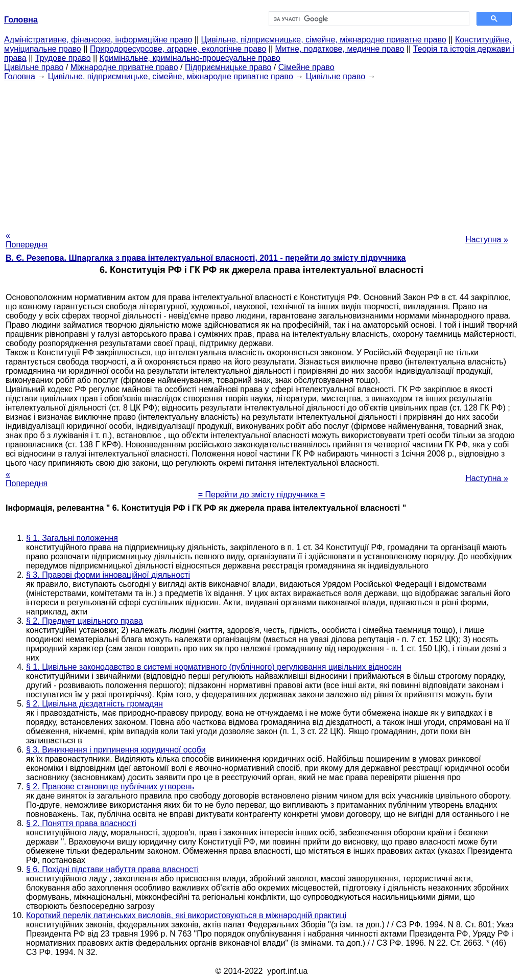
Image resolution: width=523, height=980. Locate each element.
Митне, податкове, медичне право (340, 49)
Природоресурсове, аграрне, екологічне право (178, 49)
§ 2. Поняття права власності (81, 823)
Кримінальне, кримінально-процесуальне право (190, 58)
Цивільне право (34, 67)
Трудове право (63, 58)
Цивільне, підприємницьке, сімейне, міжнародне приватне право (324, 40)
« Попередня (27, 240)
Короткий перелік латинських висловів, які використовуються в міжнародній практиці (186, 915)
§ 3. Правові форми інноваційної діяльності (108, 575)
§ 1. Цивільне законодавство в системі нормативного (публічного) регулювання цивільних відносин (214, 667)
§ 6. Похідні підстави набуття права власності (112, 869)
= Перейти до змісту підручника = (262, 495)
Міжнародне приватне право (124, 67)
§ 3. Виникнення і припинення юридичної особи (116, 750)
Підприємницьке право (228, 67)
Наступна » (487, 240)
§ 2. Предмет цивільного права (85, 621)
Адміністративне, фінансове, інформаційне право (98, 40)
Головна (20, 76)
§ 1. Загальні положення (72, 538)
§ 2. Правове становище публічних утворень (110, 787)
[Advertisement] (261, 153)
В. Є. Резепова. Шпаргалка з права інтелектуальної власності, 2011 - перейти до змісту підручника (206, 258)
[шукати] (368, 19)
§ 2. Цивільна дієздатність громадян (94, 704)
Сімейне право (306, 67)
